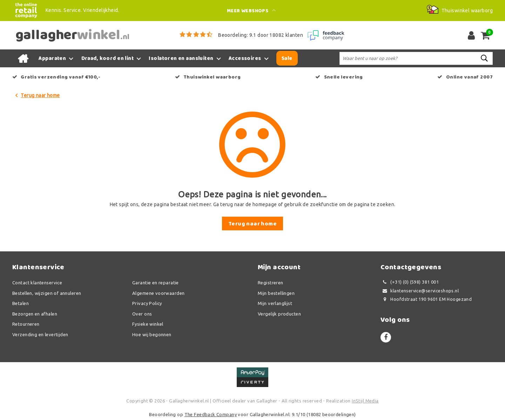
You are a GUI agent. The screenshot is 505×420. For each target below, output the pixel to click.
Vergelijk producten (279, 314)
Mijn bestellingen (276, 293)
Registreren (271, 283)
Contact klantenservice (37, 283)
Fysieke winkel (148, 324)
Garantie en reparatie (156, 283)
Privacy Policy (147, 303)
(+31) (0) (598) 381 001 (410, 282)
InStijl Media (365, 401)
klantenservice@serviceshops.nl (420, 291)
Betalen (21, 303)
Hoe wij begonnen (152, 334)
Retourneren (26, 324)
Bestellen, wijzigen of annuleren (47, 293)
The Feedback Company (211, 414)
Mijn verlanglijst (275, 303)
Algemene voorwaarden (158, 293)
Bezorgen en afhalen (35, 314)
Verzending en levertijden (40, 334)
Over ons (142, 314)
